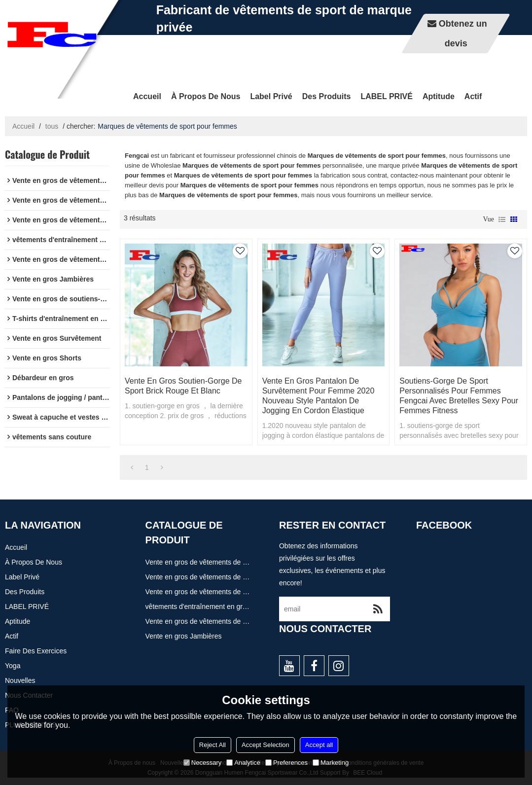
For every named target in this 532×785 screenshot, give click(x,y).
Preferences (286, 763)
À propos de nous (206, 96)
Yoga (13, 666)
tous (52, 126)
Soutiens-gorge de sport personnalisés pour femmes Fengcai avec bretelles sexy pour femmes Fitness (459, 396)
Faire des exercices (36, 651)
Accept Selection (266, 745)
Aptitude (439, 96)
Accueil (147, 96)
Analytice (243, 763)
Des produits (327, 96)
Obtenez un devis (463, 34)
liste (502, 219)
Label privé (271, 96)
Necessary (202, 763)
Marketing (331, 763)
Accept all (319, 745)
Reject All (213, 745)
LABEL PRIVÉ (387, 96)
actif (473, 96)
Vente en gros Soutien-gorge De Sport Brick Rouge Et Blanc (183, 386)
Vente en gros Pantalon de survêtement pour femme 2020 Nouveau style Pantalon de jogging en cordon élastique (319, 396)
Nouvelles (20, 680)
